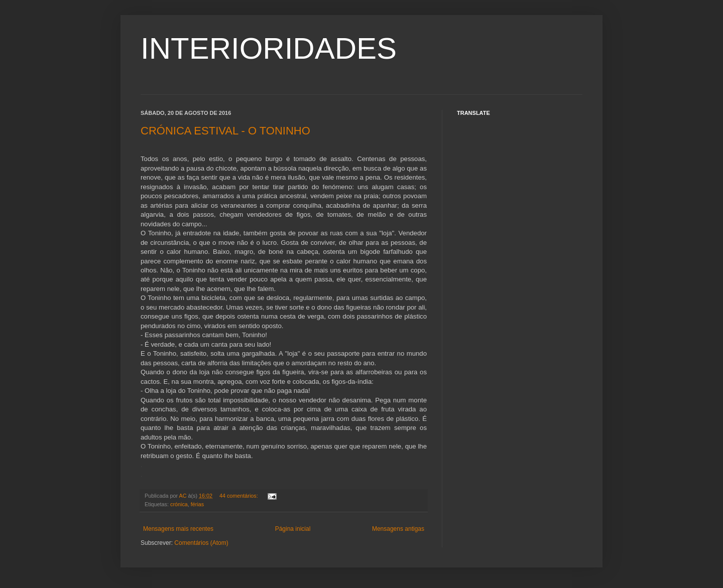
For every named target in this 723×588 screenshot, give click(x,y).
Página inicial (293, 529)
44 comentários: (239, 496)
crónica (179, 504)
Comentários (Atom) (201, 543)
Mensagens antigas (398, 529)
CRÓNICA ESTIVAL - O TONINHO (225, 131)
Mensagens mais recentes (178, 529)
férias (197, 504)
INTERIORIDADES (269, 48)
